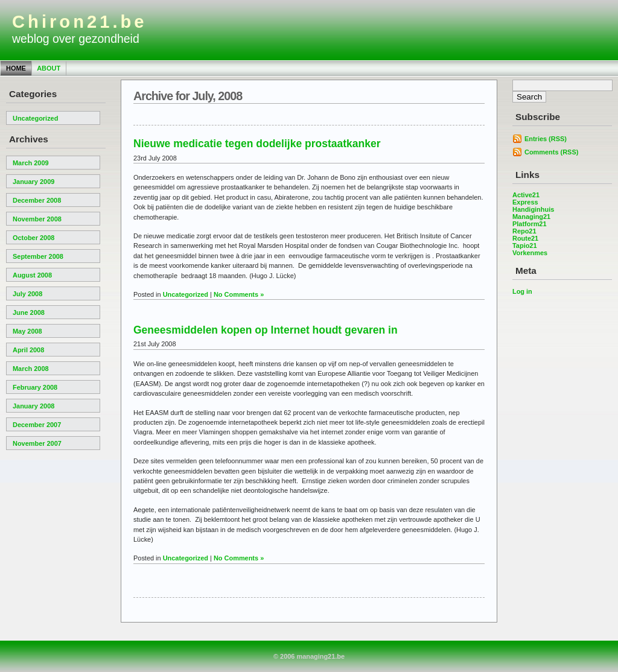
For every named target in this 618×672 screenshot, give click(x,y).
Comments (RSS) (551, 152)
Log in (522, 291)
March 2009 (31, 163)
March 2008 (31, 369)
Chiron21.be (80, 22)
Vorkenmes (530, 253)
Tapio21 (525, 246)
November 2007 (37, 443)
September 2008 (38, 256)
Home (16, 68)
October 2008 (33, 238)
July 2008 (27, 294)
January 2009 (33, 182)
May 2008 (27, 331)
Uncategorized (35, 118)
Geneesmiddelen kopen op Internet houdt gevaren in (266, 330)
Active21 (526, 195)
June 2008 (29, 312)
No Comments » (239, 294)
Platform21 (530, 224)
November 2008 (37, 219)
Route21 (525, 238)
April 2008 (28, 350)
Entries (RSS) (546, 139)
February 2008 (35, 387)
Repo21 (524, 231)
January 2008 (33, 406)
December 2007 (37, 425)
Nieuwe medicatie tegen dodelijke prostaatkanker (257, 144)
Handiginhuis (533, 209)
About (49, 68)
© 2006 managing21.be (309, 656)
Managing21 (531, 217)
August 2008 (32, 275)
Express (525, 202)
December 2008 (37, 200)
